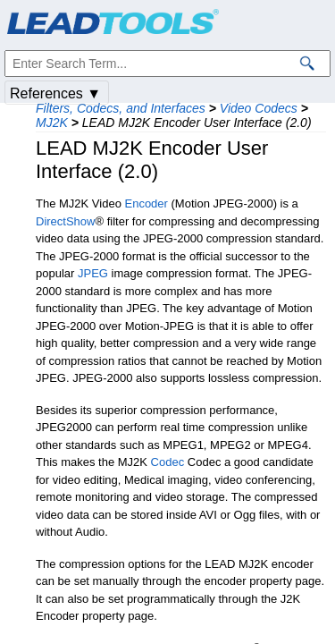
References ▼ (55, 93)
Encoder (146, 203)
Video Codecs (259, 108)
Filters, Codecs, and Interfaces (121, 108)
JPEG (93, 273)
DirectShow (65, 221)
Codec (168, 462)
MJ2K (52, 123)
